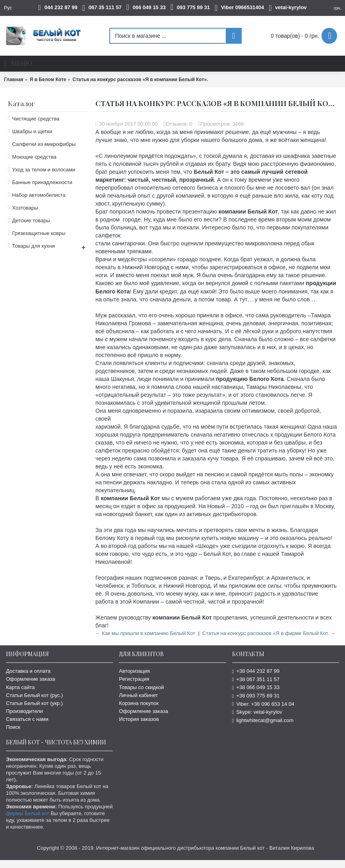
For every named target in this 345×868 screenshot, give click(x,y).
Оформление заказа (31, 679)
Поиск (13, 727)
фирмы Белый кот (28, 813)
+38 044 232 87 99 (256, 671)
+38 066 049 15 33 (256, 687)
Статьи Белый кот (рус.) (34, 695)
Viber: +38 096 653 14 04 (263, 704)
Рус (8, 8)
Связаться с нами (27, 719)
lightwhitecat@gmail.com (263, 720)
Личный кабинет (138, 695)
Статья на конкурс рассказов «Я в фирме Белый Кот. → (269, 633)
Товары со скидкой (141, 687)
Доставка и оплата (28, 671)
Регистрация (134, 679)
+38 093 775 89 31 (256, 696)
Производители (24, 711)
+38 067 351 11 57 (256, 679)
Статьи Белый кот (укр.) (34, 703)
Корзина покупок (139, 703)
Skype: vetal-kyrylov (257, 712)
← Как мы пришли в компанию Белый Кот (145, 633)
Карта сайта (20, 687)
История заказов (139, 719)
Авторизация (134, 671)
